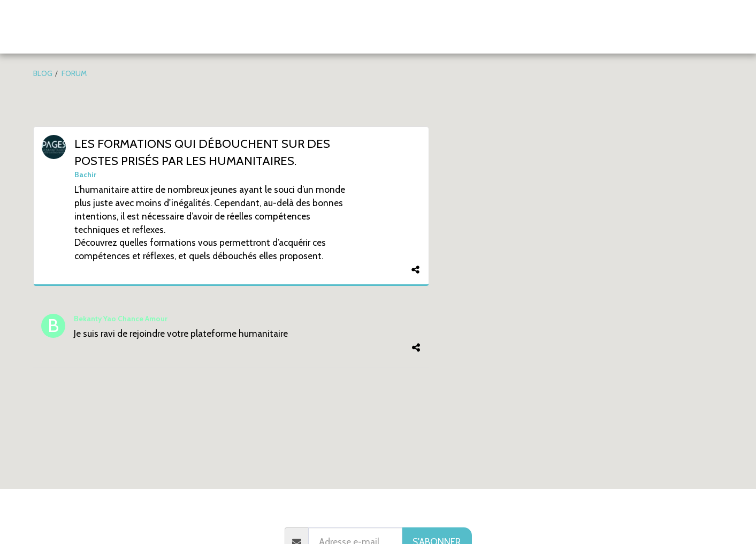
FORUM (74, 73)
